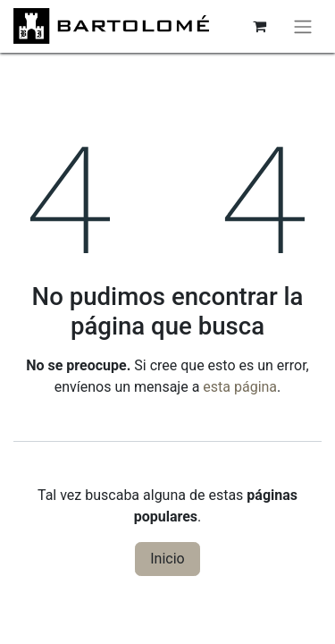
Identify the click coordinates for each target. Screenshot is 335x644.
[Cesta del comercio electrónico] (259, 26)
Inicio (167, 559)
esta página (240, 387)
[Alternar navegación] (303, 26)
